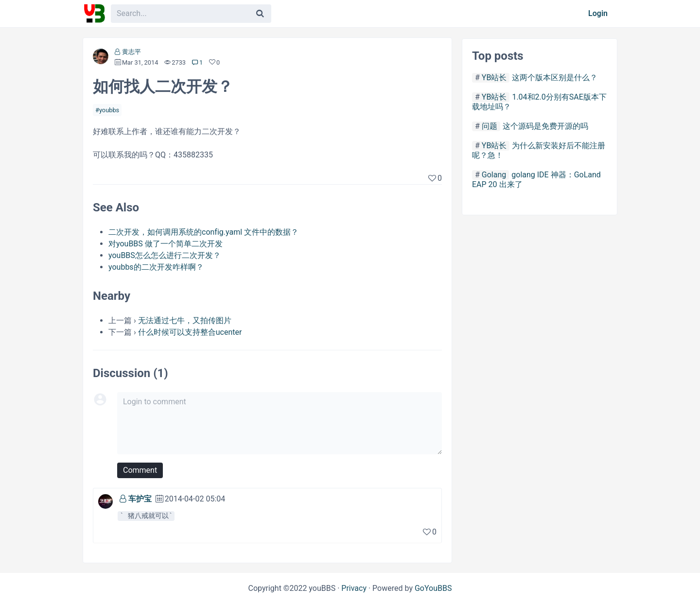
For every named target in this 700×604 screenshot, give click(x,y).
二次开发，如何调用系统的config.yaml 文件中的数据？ (203, 232)
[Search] (260, 14)
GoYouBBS (433, 588)
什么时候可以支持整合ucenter (190, 332)
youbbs (109, 110)
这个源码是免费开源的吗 (545, 126)
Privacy (354, 588)
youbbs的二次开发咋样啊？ (156, 267)
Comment (140, 470)
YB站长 (494, 78)
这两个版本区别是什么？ (555, 78)
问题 (490, 126)
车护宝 (140, 499)
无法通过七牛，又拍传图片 (185, 320)
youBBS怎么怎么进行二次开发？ (165, 255)
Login (598, 13)
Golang (494, 175)
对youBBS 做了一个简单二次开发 (166, 244)
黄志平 (131, 52)
